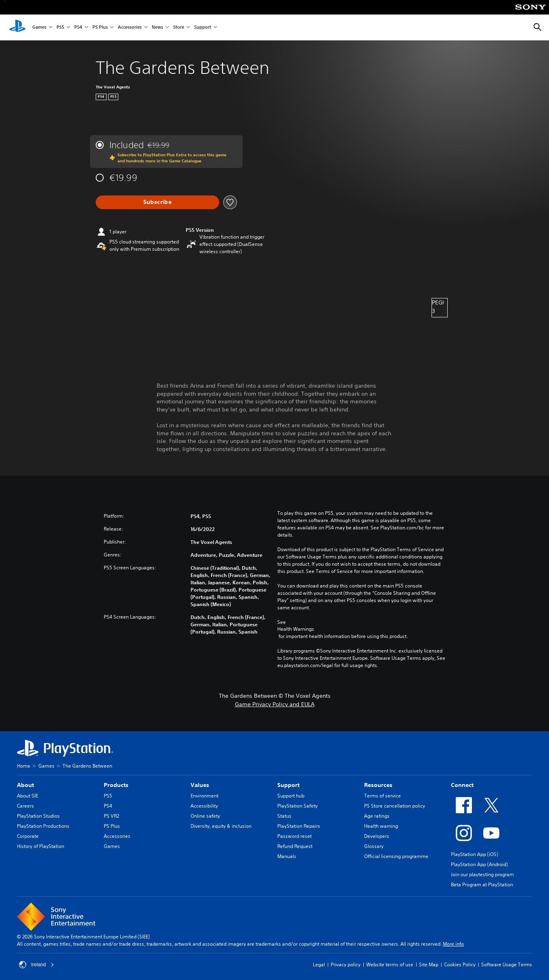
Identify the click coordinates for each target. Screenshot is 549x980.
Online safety (205, 816)
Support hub (291, 796)
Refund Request (295, 846)
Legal (319, 964)
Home (24, 766)
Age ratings (377, 816)
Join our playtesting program (482, 874)
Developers (377, 836)
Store (179, 28)
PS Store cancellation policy (395, 806)
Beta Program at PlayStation (482, 885)
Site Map (429, 964)
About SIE (27, 796)
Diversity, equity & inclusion (221, 826)
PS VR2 (111, 816)
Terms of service (382, 796)
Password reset (294, 836)
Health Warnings (296, 629)
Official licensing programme (396, 856)
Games (39, 28)
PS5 (60, 28)
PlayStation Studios (38, 816)
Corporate (28, 836)
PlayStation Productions (43, 826)
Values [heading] (200, 785)
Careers (25, 806)
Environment (204, 796)
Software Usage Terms (507, 964)
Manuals (287, 856)
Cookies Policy (460, 964)
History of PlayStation (41, 846)
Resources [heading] (378, 785)
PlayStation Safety (298, 806)
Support (203, 28)
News (157, 28)
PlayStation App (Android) (479, 864)
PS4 (78, 28)
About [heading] (25, 785)
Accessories (130, 28)
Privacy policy (346, 964)
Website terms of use (390, 964)
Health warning (381, 826)
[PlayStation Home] (17, 27)
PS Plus (100, 28)
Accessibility (204, 806)
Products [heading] (116, 785)
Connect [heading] (462, 785)
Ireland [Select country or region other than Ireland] (37, 965)
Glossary (374, 846)
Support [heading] (288, 785)
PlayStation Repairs (299, 826)
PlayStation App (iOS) (475, 854)
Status (284, 816)
